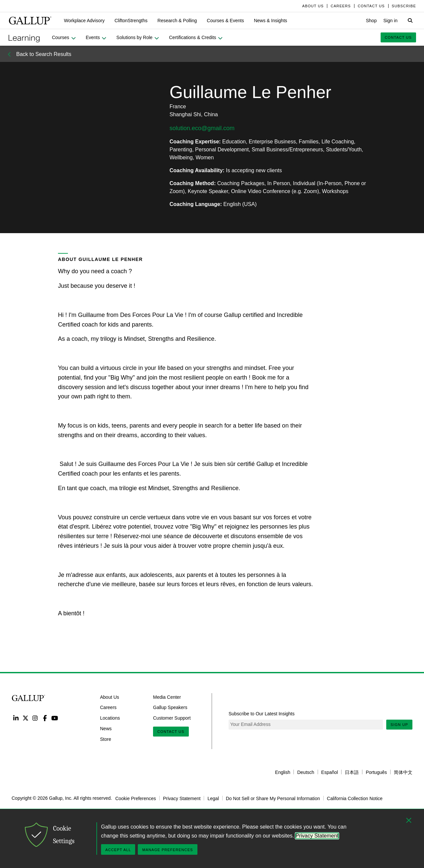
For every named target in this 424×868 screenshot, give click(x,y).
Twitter (25, 718)
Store (106, 739)
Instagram (35, 718)
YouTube (55, 718)
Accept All (118, 850)
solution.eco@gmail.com (202, 128)
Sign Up (399, 725)
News (106, 729)
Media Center (167, 697)
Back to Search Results (44, 54)
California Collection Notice (355, 798)
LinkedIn (16, 718)
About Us (110, 697)
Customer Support (172, 718)
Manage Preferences (167, 850)
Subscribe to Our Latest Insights (262, 714)
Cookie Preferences (136, 798)
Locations (110, 718)
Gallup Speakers (170, 707)
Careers (108, 707)
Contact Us (171, 732)
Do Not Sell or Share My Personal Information (273, 798)
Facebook (45, 718)
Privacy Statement (182, 798)
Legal (213, 798)
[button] (84, 21)
